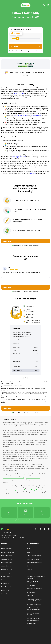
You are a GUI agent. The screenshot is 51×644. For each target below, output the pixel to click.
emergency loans (36, 115)
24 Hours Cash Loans (33, 478)
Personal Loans (41, 490)
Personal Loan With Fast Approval (13, 478)
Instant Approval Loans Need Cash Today (22, 490)
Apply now (33, 173)
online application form (19, 157)
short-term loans (19, 93)
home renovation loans (21, 115)
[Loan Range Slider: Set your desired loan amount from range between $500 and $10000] (26, 38)
